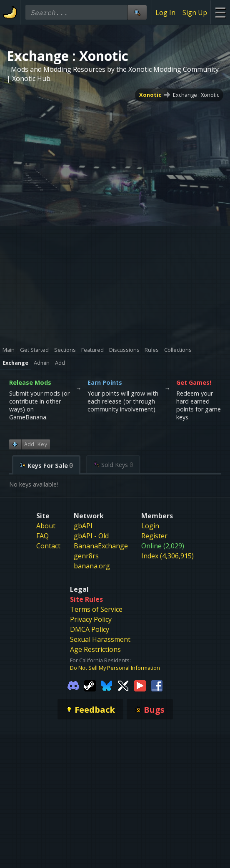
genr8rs (86, 556)
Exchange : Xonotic (196, 95)
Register (154, 536)
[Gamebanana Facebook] (157, 685)
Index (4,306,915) (167, 556)
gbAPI (83, 526)
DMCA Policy (90, 629)
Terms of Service (96, 609)
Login (150, 526)
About (46, 526)
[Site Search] (137, 12)
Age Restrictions (95, 649)
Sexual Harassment (100, 639)
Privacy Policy (91, 619)
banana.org (92, 566)
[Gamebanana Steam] (90, 685)
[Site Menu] (220, 12)
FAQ (42, 536)
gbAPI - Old (91, 536)
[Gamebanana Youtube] (140, 685)
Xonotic (150, 95)
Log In (165, 13)
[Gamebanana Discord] (73, 685)
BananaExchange (101, 546)
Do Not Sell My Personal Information (115, 668)
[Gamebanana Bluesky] (107, 685)
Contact (48, 546)
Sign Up (195, 13)
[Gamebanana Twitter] (123, 685)
